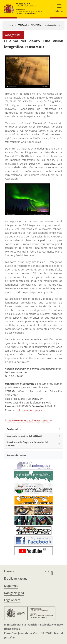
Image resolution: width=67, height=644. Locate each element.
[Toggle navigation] (58, 9)
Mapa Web (11, 586)
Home (10, 25)
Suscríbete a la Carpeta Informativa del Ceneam (27, 444)
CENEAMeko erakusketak (44, 25)
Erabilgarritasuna (16, 578)
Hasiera (9, 571)
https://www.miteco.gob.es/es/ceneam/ (28, 420)
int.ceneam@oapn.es (29, 410)
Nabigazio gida (14, 593)
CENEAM (22, 25)
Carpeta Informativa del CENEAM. (24, 436)
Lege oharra (12, 600)
